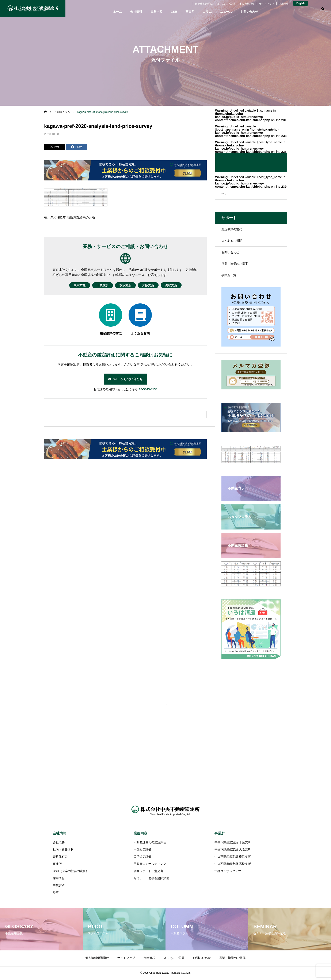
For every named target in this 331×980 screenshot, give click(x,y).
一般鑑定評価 (142, 850)
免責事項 (149, 959)
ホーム (117, 12)
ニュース (226, 12)
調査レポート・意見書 (148, 872)
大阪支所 (152, 285)
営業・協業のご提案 (235, 264)
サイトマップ (267, 4)
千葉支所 (98, 285)
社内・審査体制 (63, 850)
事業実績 (59, 886)
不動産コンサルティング (150, 865)
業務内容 (156, 12)
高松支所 (179, 285)
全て (224, 194)
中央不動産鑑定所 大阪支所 (233, 850)
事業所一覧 (229, 276)
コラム (207, 12)
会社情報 (136, 12)
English (300, 3)
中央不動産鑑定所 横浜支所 (233, 857)
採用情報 (284, 4)
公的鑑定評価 (142, 857)
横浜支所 (125, 285)
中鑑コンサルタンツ (228, 872)
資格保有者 (60, 857)
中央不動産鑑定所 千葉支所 (233, 843)
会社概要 (59, 843)
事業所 (190, 12)
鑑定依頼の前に (204, 4)
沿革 (56, 893)
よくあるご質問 (226, 4)
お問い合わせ (249, 12)
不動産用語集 (247, 4)
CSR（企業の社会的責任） (71, 872)
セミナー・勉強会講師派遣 (151, 879)
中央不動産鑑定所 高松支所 (233, 865)
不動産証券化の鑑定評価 (150, 843)
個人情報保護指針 (97, 959)
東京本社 (71, 285)
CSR (174, 12)
